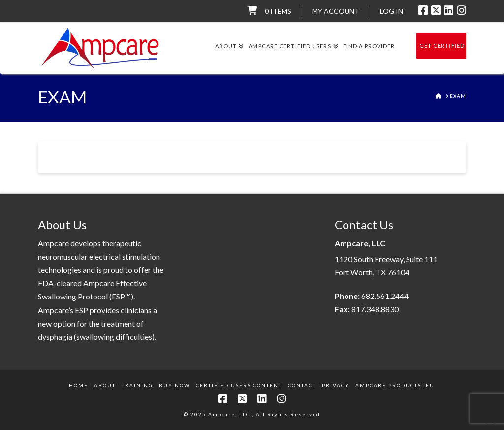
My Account (336, 11)
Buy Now (174, 385)
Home (79, 385)
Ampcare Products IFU (395, 385)
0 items (278, 11)
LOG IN (392, 11)
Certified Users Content (239, 385)
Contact (302, 385)
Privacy (336, 385)
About (105, 385)
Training (137, 385)
